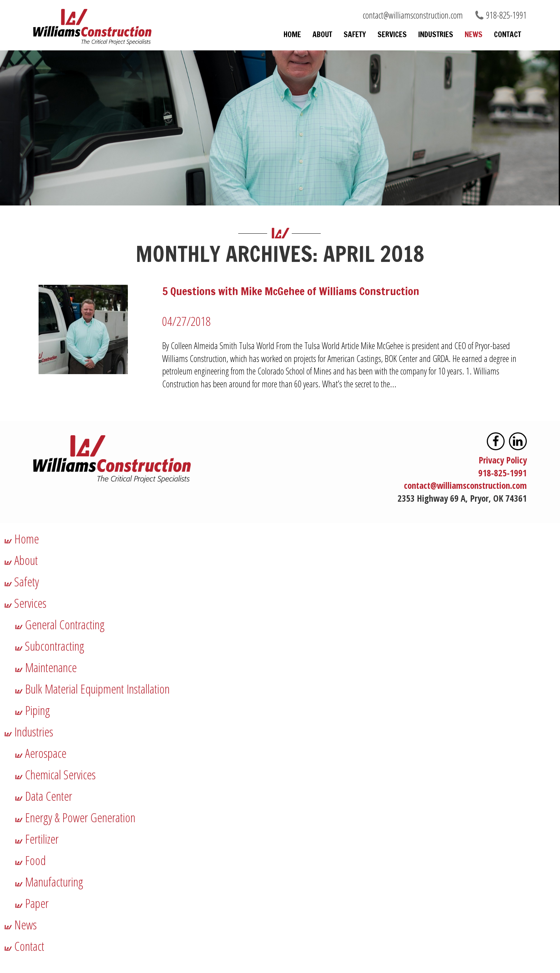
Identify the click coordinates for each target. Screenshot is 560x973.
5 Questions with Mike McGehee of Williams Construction (291, 291)
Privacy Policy (503, 460)
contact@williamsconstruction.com (413, 15)
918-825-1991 (506, 15)
